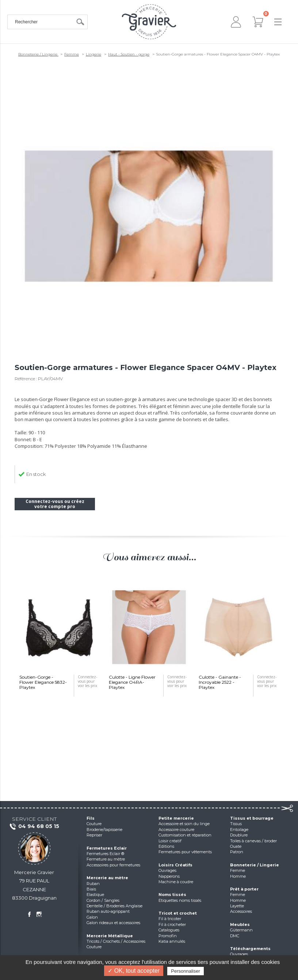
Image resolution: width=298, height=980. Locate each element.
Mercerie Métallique (110, 936)
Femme (72, 54)
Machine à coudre (176, 882)
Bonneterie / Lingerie (38, 54)
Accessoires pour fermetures (113, 865)
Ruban (93, 884)
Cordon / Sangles (103, 900)
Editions (166, 846)
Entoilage (239, 830)
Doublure (239, 835)
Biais (91, 889)
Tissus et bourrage (252, 818)
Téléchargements (250, 949)
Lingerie (93, 54)
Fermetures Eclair (107, 848)
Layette (237, 906)
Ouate (236, 846)
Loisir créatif (170, 841)
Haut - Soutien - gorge (129, 54)
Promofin (168, 936)
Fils (91, 818)
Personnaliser (186, 971)
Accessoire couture (176, 830)
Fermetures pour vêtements (185, 852)
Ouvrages (167, 870)
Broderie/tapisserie (104, 830)
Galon (92, 917)
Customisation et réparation (185, 835)
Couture (94, 824)
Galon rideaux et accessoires (113, 923)
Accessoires (241, 911)
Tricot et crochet (178, 913)
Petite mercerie (176, 818)
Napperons (169, 876)
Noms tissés (172, 895)
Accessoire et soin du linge (184, 824)
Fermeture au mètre (106, 859)
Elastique (95, 895)
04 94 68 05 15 (34, 827)
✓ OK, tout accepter (134, 971)
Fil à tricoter (170, 919)
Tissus (236, 824)
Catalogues (169, 930)
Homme (238, 876)
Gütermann (241, 930)
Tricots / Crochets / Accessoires (116, 941)
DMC (235, 936)
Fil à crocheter (172, 924)
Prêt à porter (244, 889)
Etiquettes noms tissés (180, 900)
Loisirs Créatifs (175, 865)
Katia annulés (172, 941)
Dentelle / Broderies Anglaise (114, 906)
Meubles (240, 924)
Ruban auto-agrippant (108, 911)
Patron (237, 852)
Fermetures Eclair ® (105, 854)
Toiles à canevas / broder (253, 841)
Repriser (94, 835)
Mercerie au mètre (107, 878)
